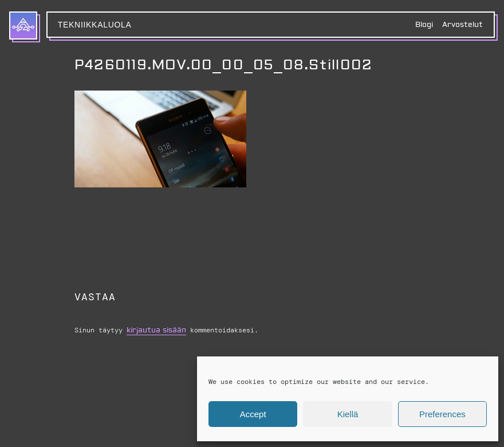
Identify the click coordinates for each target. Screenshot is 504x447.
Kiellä (348, 414)
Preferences (442, 414)
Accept (253, 414)
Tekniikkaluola (95, 25)
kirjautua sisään (156, 330)
